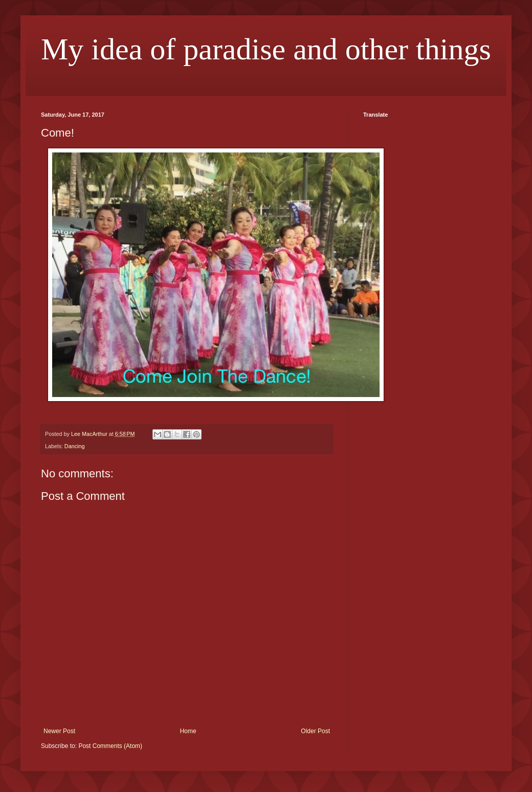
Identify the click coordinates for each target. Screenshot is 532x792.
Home (188, 731)
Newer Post (59, 731)
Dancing (75, 446)
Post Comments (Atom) (110, 746)
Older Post (315, 731)
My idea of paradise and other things (266, 49)
